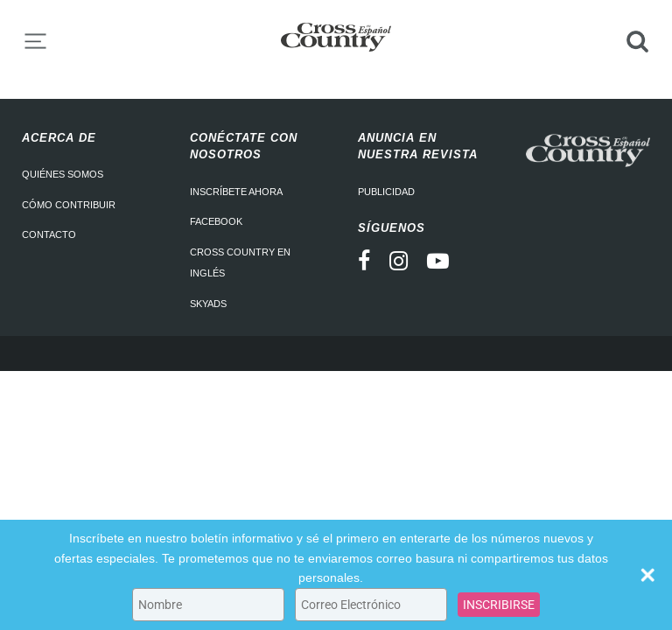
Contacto (49, 234)
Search (637, 41)
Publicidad (386, 192)
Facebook (216, 221)
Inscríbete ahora (236, 192)
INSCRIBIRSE (499, 605)
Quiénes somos (63, 174)
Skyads (208, 304)
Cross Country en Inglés (240, 263)
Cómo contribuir (69, 205)
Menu (35, 41)
